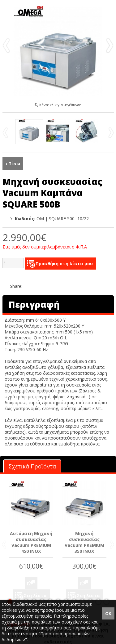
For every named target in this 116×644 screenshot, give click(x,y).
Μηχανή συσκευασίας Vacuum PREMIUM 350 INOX (84, 542)
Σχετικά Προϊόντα (32, 466)
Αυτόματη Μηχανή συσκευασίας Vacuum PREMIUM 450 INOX (31, 542)
